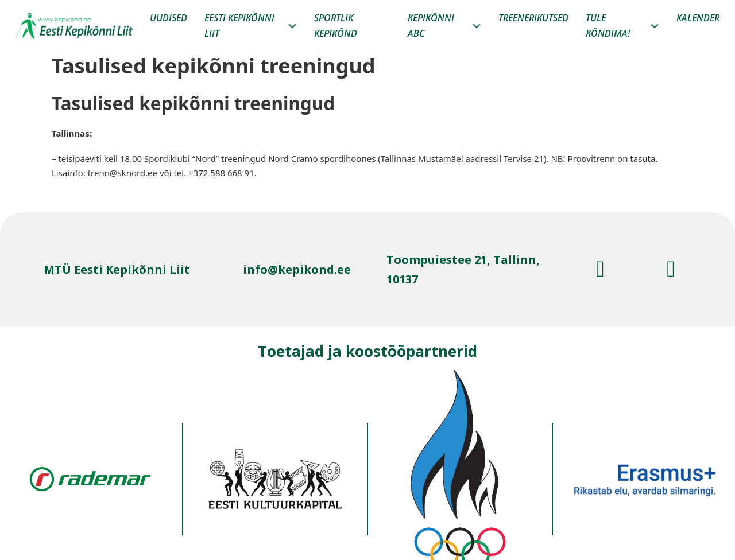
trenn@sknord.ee (123, 173)
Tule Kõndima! (608, 26)
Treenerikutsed (533, 18)
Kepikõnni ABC (431, 26)
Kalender (698, 18)
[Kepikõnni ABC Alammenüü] (477, 26)
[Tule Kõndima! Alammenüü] (655, 26)
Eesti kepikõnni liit (239, 26)
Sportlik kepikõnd (336, 26)
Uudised (169, 18)
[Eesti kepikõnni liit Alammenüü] (292, 26)
